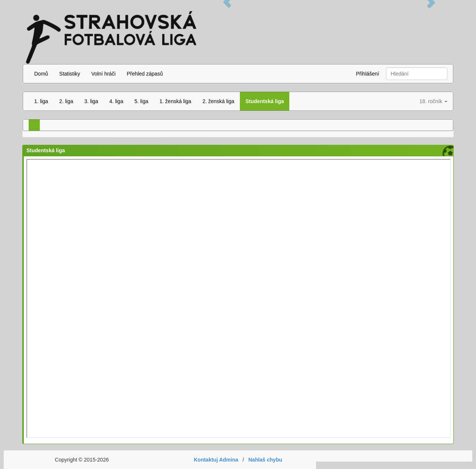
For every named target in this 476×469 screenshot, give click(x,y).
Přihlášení (367, 74)
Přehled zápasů (145, 74)
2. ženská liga (218, 101)
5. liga (141, 101)
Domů (41, 74)
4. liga (116, 101)
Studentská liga (265, 101)
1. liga (41, 101)
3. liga (91, 101)
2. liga (66, 101)
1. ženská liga (176, 101)
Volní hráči (103, 74)
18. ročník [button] (433, 101)
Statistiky (70, 74)
